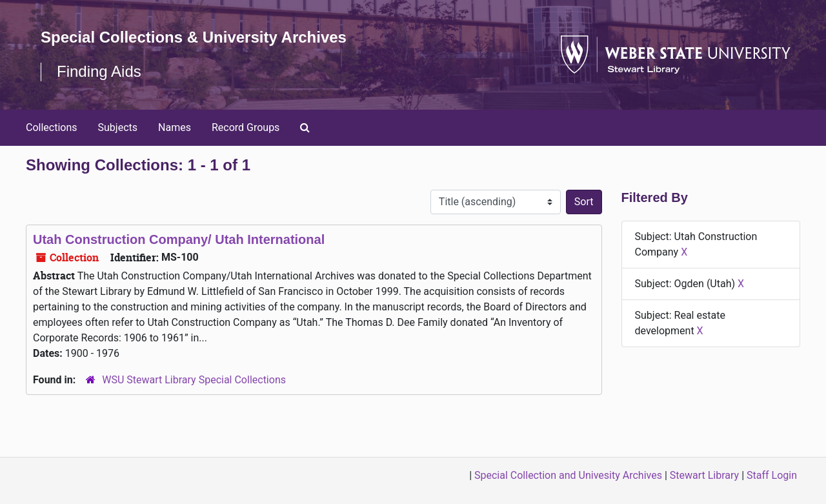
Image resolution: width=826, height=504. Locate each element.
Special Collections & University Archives (194, 37)
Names (175, 127)
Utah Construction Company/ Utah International (179, 239)
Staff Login (772, 475)
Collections (52, 127)
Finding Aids (99, 71)
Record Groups (246, 127)
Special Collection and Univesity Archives (568, 475)
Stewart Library (704, 475)
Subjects (118, 127)
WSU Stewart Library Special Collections (194, 380)
